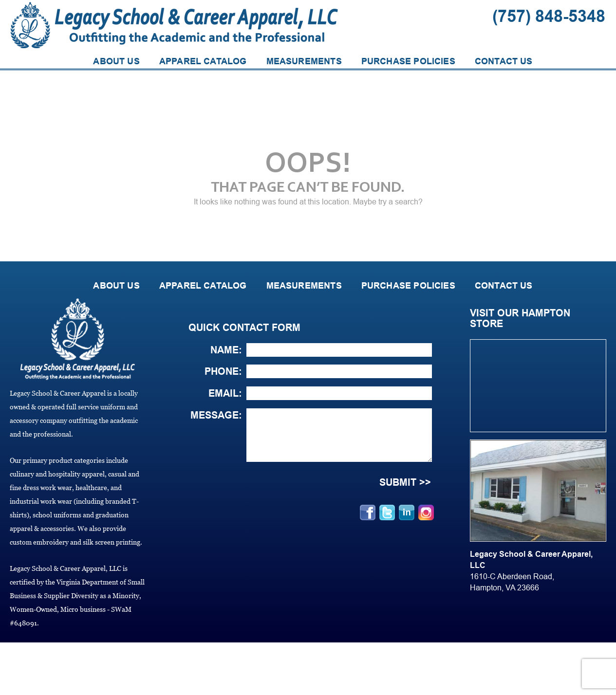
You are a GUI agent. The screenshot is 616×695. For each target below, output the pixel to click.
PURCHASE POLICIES (408, 61)
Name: (226, 350)
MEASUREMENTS (304, 61)
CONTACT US (504, 61)
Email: (225, 393)
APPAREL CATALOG (203, 61)
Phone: (223, 371)
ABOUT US (116, 61)
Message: (216, 415)
